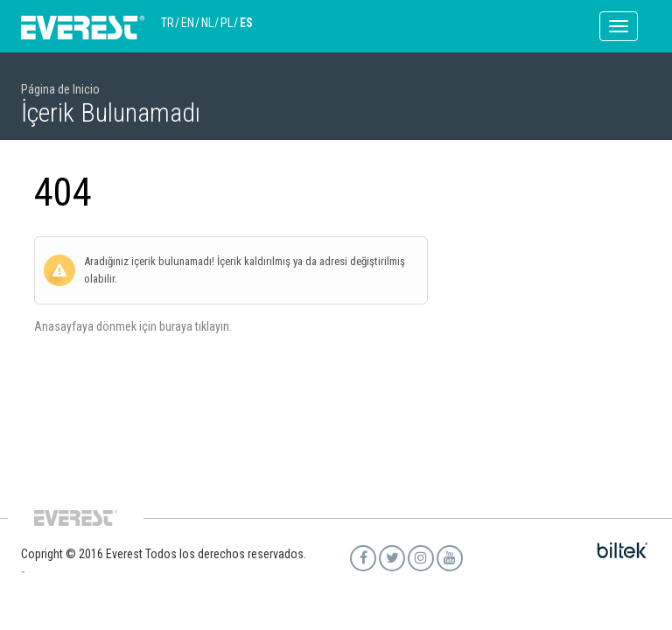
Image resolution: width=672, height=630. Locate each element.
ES (246, 23)
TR (168, 23)
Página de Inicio (60, 89)
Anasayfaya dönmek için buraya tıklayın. (133, 326)
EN (188, 23)
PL (227, 23)
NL (207, 23)
